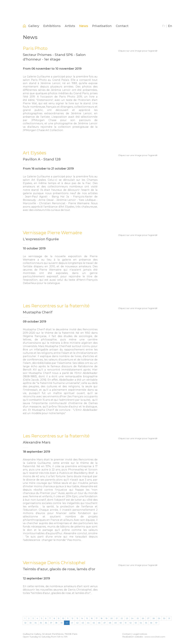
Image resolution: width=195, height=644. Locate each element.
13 (77, 618)
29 (159, 618)
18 (102, 618)
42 (77, 623)
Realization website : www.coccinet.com (144, 637)
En (170, 26)
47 (105, 623)
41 (72, 623)
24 (132, 618)
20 (112, 618)
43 (83, 623)
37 (51, 623)
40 (67, 623)
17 (97, 618)
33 (30, 623)
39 (61, 623)
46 (99, 623)
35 (41, 623)
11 (68, 618)
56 (151, 623)
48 (110, 623)
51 (126, 623)
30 (164, 618)
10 (63, 618)
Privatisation (102, 26)
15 (87, 618)
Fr (164, 26)
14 (82, 618)
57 (156, 623)
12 (72, 618)
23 (127, 618)
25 (138, 618)
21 (117, 618)
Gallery (34, 26)
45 (94, 623)
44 (88, 623)
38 (56, 623)
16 (92, 618)
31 (169, 618)
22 (122, 618)
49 (115, 623)
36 (46, 623)
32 (25, 623)
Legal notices (140, 634)
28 (154, 618)
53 (136, 623)
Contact (122, 26)
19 (106, 618)
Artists (70, 26)
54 (141, 623)
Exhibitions (52, 26)
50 (121, 623)
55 (146, 623)
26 (143, 618)
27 (148, 618)
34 (36, 623)
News (84, 26)
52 (131, 623)
